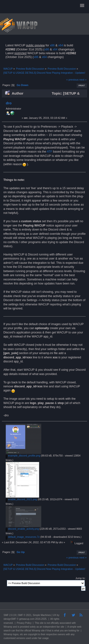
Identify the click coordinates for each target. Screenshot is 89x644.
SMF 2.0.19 (10, 615)
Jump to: (80, 578)
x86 (52, 45)
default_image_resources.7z (23, 537)
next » (83, 80)
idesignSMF (10, 619)
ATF (49, 152)
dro (9, 103)
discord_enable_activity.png (22, 529)
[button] (82, 6)
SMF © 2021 (25, 615)
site (42, 623)
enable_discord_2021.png (21, 499)
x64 (61, 45)
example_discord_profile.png (23, 456)
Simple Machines (42, 615)
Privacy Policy (24, 623)
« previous (72, 80)
